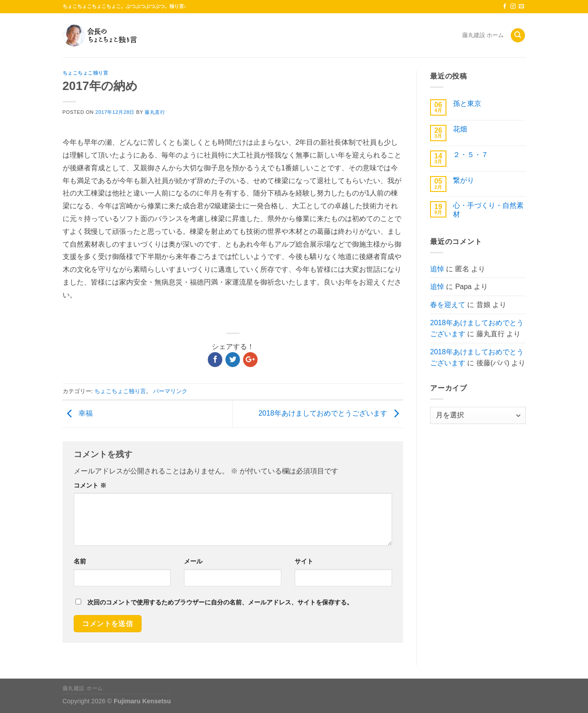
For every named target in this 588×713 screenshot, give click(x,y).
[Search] (518, 36)
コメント (90, 485)
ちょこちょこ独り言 (86, 73)
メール (193, 561)
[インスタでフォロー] (513, 7)
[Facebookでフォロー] (505, 7)
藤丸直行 (155, 112)
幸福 (78, 413)
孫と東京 (467, 103)
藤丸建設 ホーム (483, 35)
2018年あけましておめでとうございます (331, 413)
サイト (304, 561)
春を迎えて (448, 305)
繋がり (464, 180)
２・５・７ (471, 155)
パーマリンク (170, 391)
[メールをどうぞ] (521, 7)
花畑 (460, 129)
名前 (80, 561)
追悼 (437, 269)
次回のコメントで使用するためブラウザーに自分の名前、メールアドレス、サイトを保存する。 (220, 602)
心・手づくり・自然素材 (488, 210)
